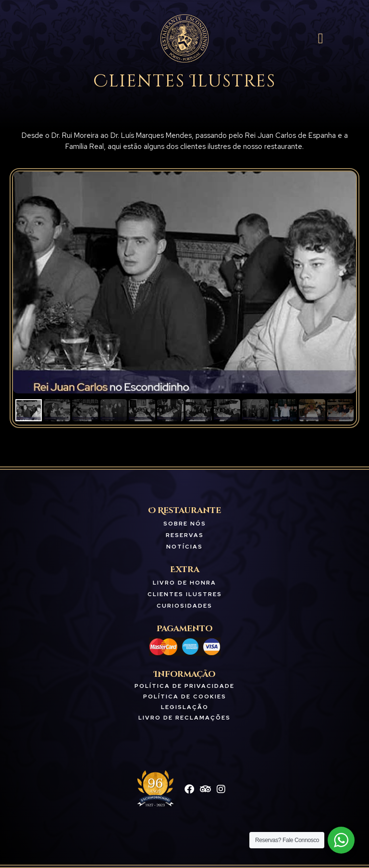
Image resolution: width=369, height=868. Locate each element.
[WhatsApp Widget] (341, 840)
